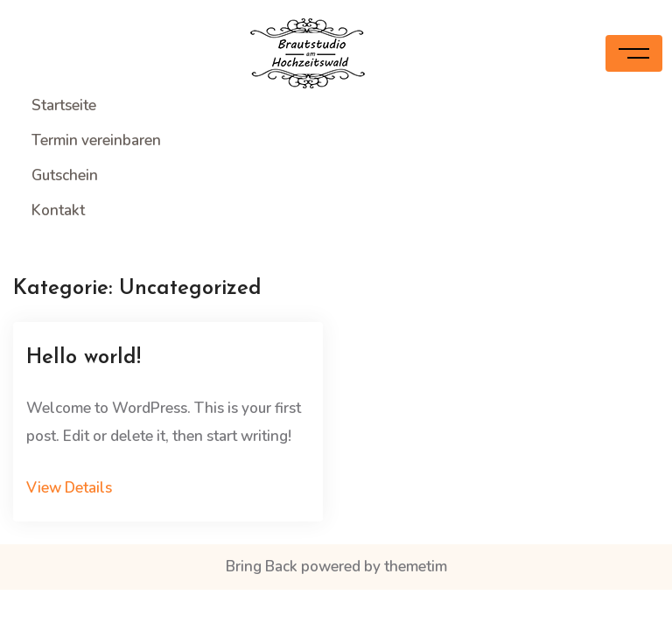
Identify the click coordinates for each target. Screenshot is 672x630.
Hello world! (84, 358)
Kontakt (58, 210)
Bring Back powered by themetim (336, 567)
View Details (69, 488)
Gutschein (65, 175)
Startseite (64, 105)
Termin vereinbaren (96, 140)
